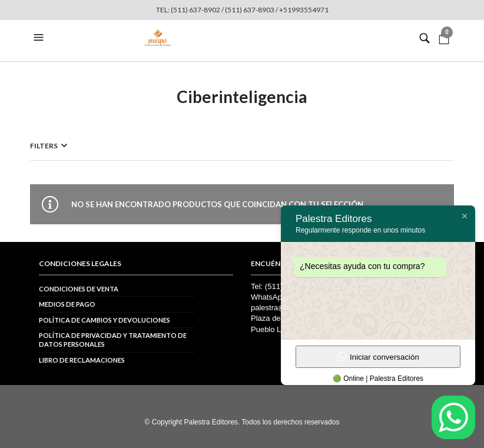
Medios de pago (67, 304)
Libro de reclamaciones (82, 360)
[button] (40, 38)
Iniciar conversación (378, 357)
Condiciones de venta (79, 289)
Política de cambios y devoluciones (105, 320)
